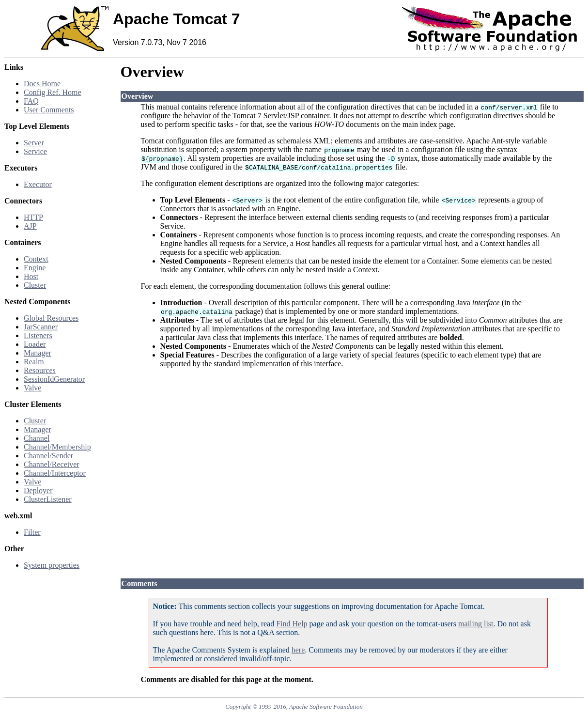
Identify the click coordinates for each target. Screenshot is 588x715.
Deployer (38, 490)
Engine (35, 268)
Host (31, 276)
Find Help (292, 624)
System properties (52, 565)
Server (34, 143)
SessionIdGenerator (54, 379)
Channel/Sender (48, 456)
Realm (34, 362)
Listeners (38, 335)
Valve (32, 388)
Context (36, 259)
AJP (30, 226)
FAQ (31, 101)
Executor (38, 184)
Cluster (35, 285)
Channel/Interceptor (55, 473)
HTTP (33, 217)
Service (35, 151)
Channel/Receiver (52, 464)
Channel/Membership (57, 447)
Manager (38, 353)
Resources (40, 370)
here (298, 650)
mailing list (476, 624)
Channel (37, 438)
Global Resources (51, 318)
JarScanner (41, 327)
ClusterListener (48, 499)
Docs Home (42, 84)
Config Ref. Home (53, 92)
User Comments (49, 110)
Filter (32, 532)
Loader (35, 344)
